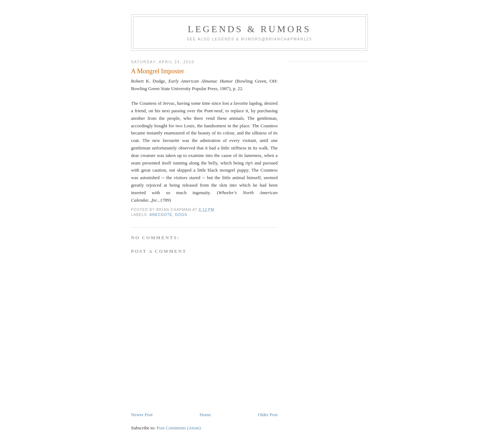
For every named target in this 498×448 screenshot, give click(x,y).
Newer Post (142, 415)
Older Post (268, 415)
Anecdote (161, 215)
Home (205, 415)
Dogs (181, 215)
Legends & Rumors (249, 29)
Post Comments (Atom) (179, 428)
